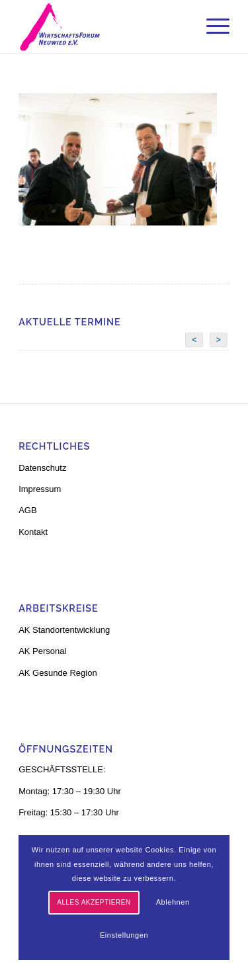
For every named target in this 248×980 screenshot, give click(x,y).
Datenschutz (42, 468)
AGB (27, 510)
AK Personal (42, 651)
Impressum (40, 489)
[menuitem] (211, 26)
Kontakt (33, 532)
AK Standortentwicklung (64, 630)
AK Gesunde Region (58, 673)
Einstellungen (124, 935)
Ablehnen (173, 902)
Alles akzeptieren (94, 902)
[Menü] (211, 26)
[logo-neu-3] (103, 26)
